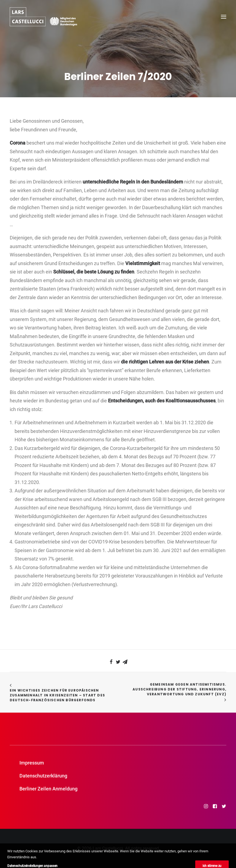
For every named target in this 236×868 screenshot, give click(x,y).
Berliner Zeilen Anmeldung (48, 789)
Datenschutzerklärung (43, 776)
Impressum (32, 763)
